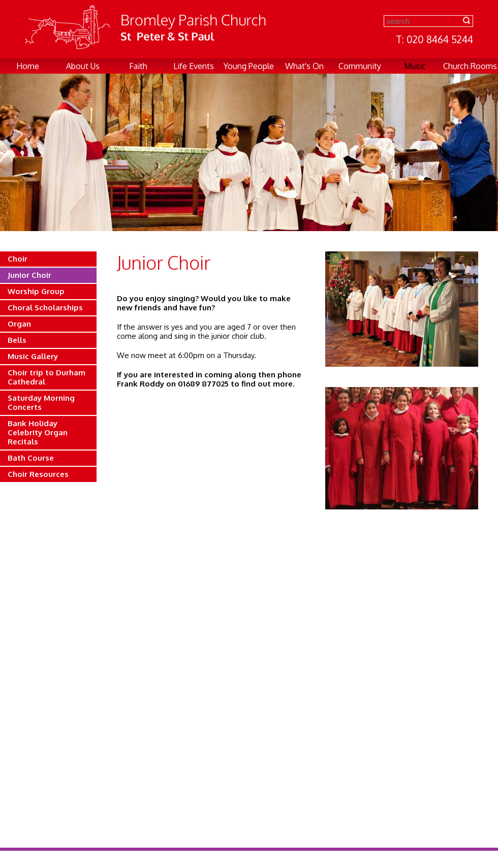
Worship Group (36, 291)
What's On (304, 66)
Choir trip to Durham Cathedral (46, 377)
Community (360, 66)
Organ (19, 324)
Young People (249, 66)
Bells (17, 340)
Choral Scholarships (45, 308)
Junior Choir (29, 275)
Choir (18, 259)
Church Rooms (470, 66)
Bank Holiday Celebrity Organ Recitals (38, 432)
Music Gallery (33, 356)
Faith (138, 66)
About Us (83, 66)
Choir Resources (38, 474)
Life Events (194, 66)
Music (415, 66)
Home (28, 66)
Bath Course (31, 458)
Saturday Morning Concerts (41, 403)
